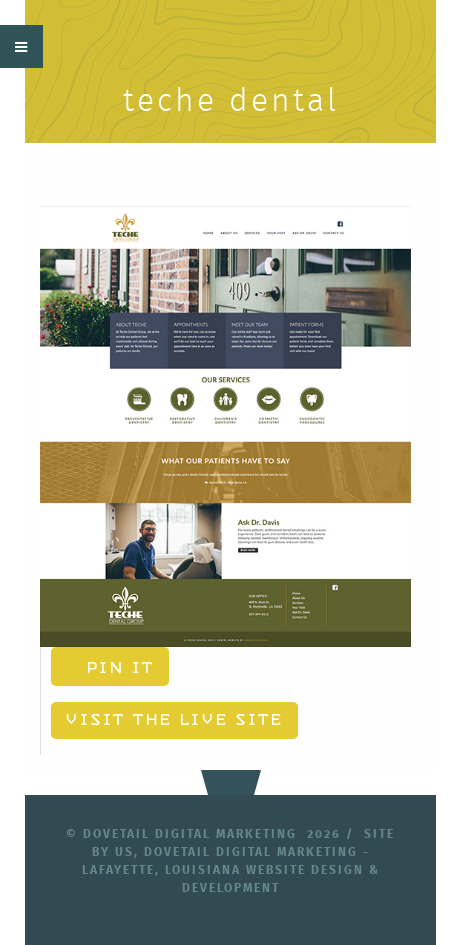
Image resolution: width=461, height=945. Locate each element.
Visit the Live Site (156, 720)
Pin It (104, 668)
